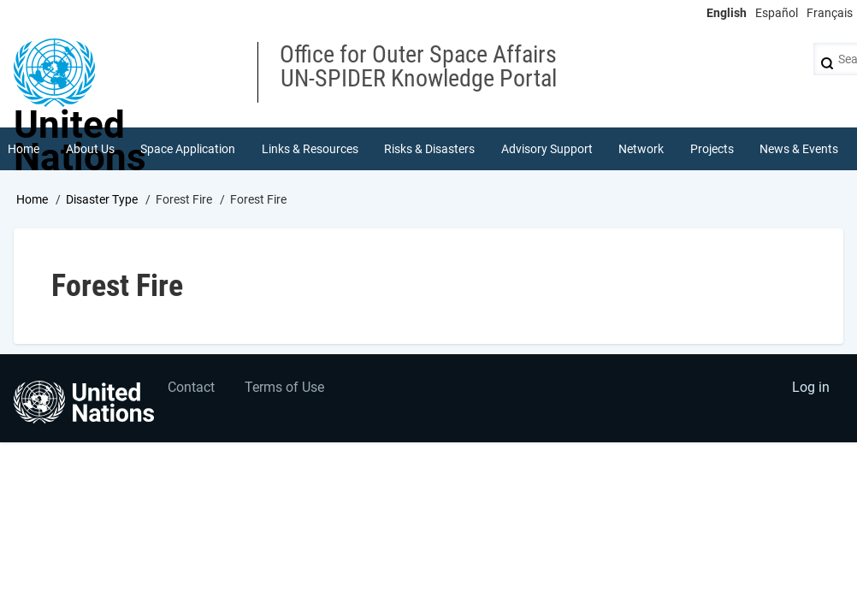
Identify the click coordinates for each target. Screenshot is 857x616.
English (727, 13)
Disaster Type (102, 199)
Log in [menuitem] (811, 387)
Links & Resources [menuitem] (310, 149)
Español (777, 13)
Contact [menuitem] (191, 387)
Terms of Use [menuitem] (284, 387)
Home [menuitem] (24, 149)
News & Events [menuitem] (799, 149)
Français (830, 13)
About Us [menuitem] (90, 149)
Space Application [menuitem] (188, 149)
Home (32, 199)
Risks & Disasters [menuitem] (429, 149)
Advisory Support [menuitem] (547, 149)
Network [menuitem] (641, 149)
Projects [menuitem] (712, 149)
